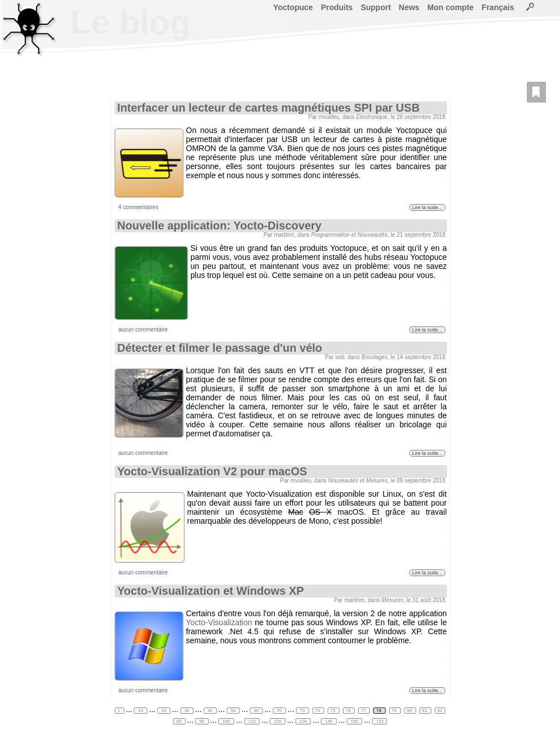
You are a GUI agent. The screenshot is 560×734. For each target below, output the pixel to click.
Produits (337, 7)
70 (279, 711)
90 (202, 721)
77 (364, 711)
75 (334, 711)
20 (164, 711)
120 (278, 721)
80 (410, 711)
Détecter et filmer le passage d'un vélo (220, 348)
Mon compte (450, 7)
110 (252, 721)
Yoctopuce (293, 7)
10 (141, 711)
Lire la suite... (427, 207)
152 (380, 721)
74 (318, 711)
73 (302, 711)
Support (376, 7)
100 (226, 721)
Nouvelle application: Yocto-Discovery (219, 225)
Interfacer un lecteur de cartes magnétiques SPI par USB (268, 108)
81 (425, 711)
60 (256, 711)
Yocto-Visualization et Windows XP (210, 591)
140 (329, 721)
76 (349, 711)
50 (233, 711)
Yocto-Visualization (219, 622)
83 (179, 721)
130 (303, 721)
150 (354, 721)
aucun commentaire (143, 330)
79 (395, 711)
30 (187, 711)
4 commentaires (138, 207)
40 (210, 711)
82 (440, 711)
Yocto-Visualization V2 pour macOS (212, 471)
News (409, 7)
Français (498, 7)
